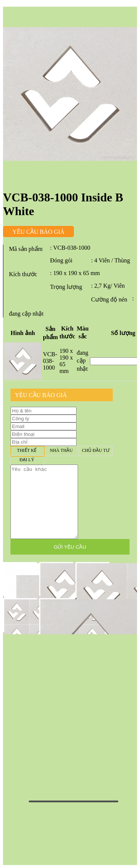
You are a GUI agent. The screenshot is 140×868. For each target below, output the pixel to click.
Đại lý (27, 460)
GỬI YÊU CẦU (70, 547)
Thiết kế (27, 451)
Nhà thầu (61, 451)
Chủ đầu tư (96, 451)
